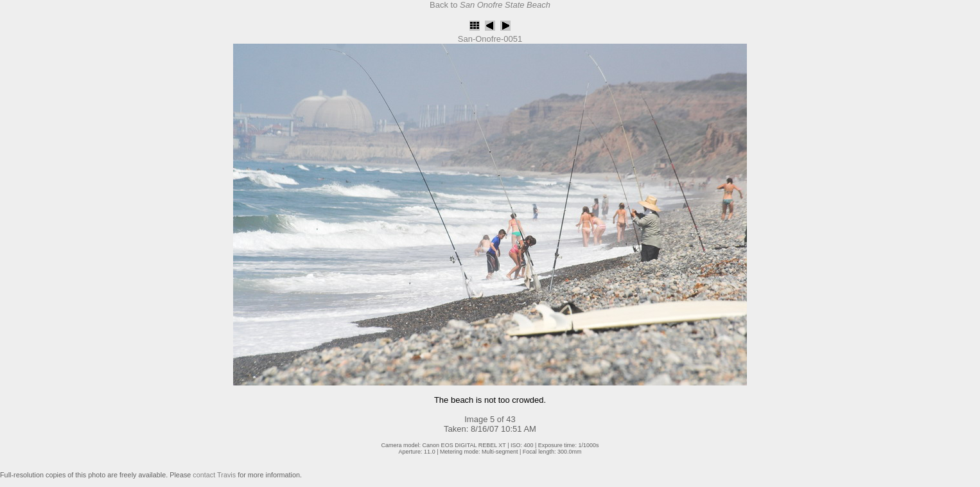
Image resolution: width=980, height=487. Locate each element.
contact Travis (214, 475)
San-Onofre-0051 (490, 39)
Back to (490, 5)
